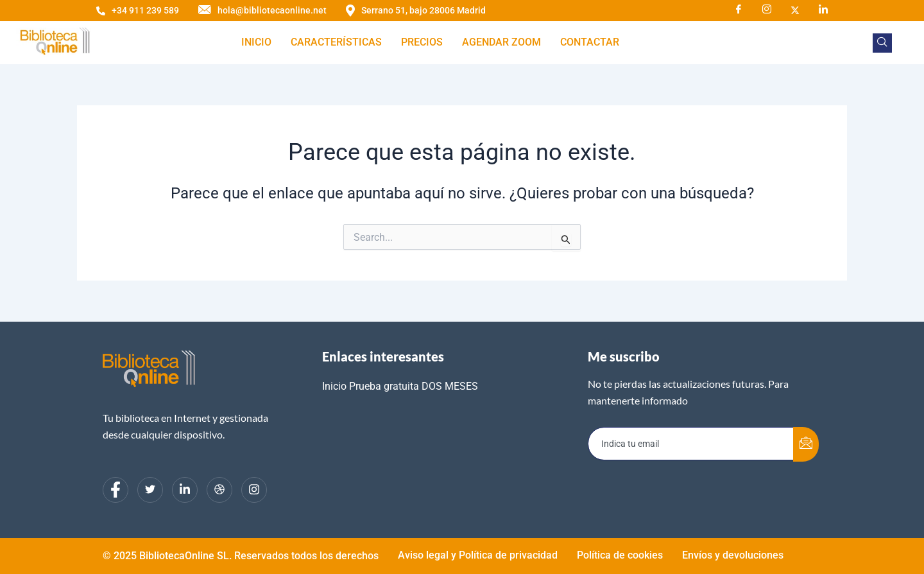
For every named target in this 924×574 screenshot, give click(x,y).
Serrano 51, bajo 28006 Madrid (416, 11)
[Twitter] (150, 490)
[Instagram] (767, 10)
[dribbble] (219, 490)
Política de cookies (620, 555)
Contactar (590, 42)
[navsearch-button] (882, 43)
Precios (422, 42)
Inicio (256, 42)
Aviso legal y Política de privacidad (478, 555)
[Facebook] (739, 10)
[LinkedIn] (823, 10)
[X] (795, 10)
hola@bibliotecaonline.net (262, 11)
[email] (691, 444)
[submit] (806, 444)
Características (336, 42)
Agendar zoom (501, 42)
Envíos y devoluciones (733, 555)
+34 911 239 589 (138, 10)
